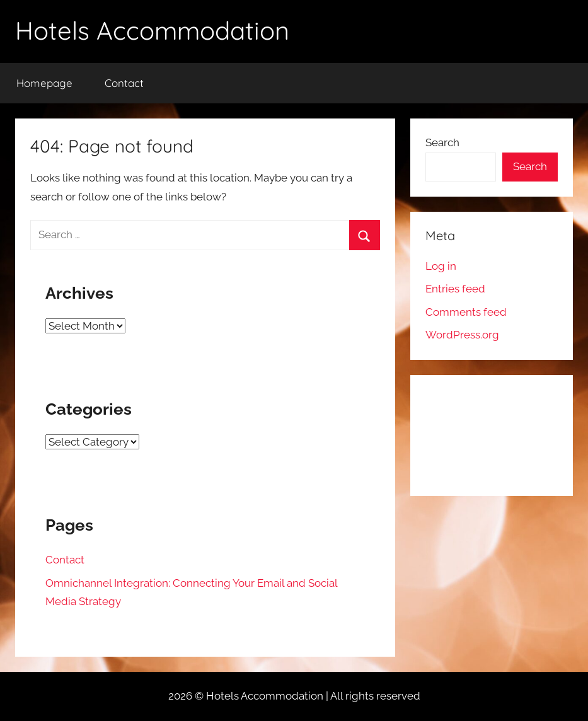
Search (442, 142)
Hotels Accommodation (152, 30)
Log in (441, 266)
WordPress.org (462, 335)
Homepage (44, 83)
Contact (124, 83)
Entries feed (455, 289)
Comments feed (466, 312)
